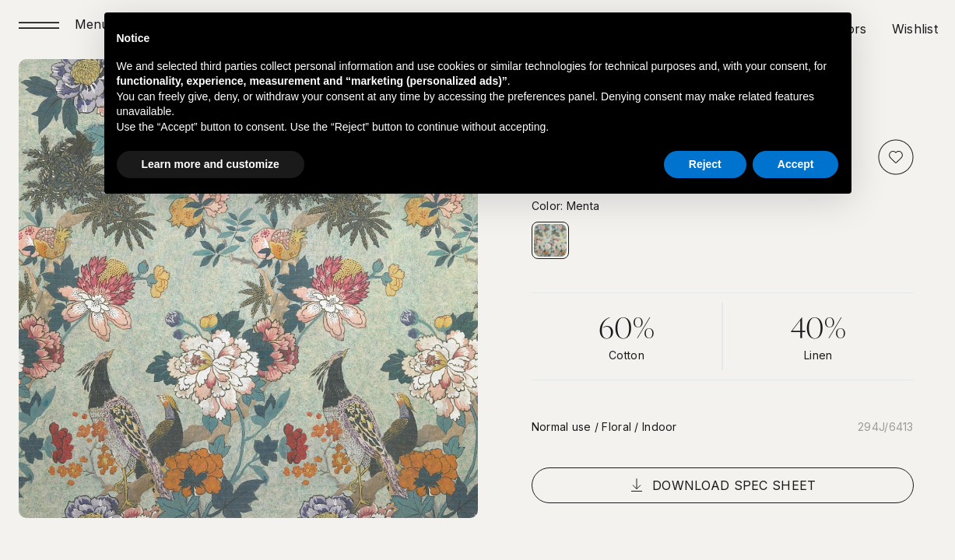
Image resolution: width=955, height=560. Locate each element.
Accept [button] (796, 164)
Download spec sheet (722, 485)
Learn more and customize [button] (211, 164)
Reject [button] (705, 164)
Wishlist (915, 29)
